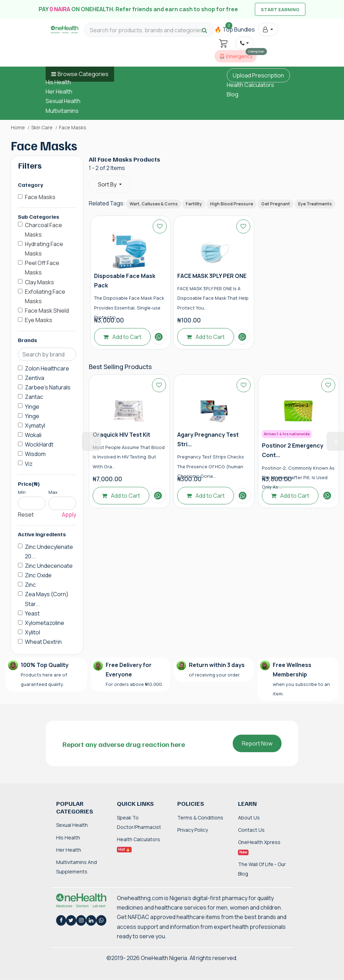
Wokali (33, 435)
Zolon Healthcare (47, 368)
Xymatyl (35, 426)
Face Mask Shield (47, 311)
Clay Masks (39, 282)
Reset (26, 515)
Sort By (108, 184)
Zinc (30, 585)
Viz (29, 464)
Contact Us (251, 830)
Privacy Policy (193, 830)
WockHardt (39, 444)
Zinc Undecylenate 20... (49, 552)
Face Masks (40, 197)
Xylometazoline (45, 623)
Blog (233, 94)
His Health (58, 82)
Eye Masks (39, 320)
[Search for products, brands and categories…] (149, 30)
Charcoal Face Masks (44, 230)
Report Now (257, 743)
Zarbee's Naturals (48, 387)
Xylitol (32, 632)
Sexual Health (63, 101)
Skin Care (42, 128)
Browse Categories (83, 74)
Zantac (34, 397)
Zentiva (35, 378)
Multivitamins (62, 111)
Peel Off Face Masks (42, 268)
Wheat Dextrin (43, 642)
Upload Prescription (258, 75)
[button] (268, 29)
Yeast (32, 613)
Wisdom (35, 454)
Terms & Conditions (200, 818)
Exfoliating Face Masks (45, 296)
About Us (249, 818)
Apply (69, 515)
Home (18, 128)
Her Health (59, 91)
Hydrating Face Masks (44, 249)
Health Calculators (250, 85)
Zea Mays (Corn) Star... (47, 599)
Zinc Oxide (38, 575)
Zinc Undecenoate (49, 566)
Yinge (32, 407)
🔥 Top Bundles (235, 29)
